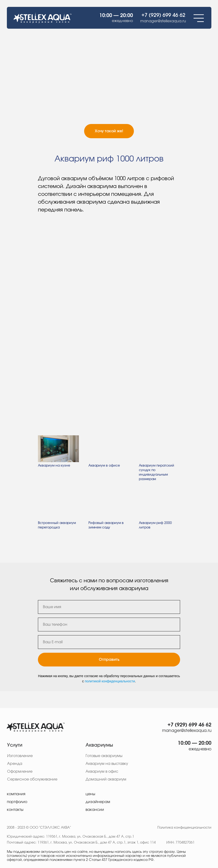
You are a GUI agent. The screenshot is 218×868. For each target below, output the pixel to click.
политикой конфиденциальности (110, 681)
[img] (36, 727)
